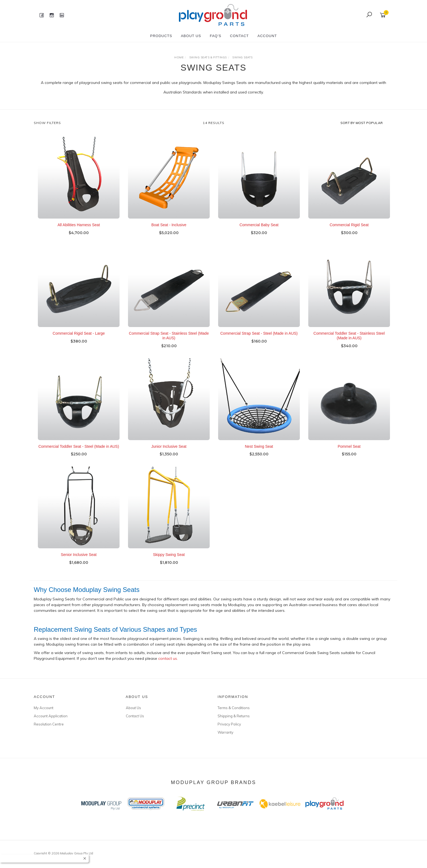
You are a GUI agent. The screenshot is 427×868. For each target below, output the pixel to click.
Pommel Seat (349, 453)
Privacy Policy (229, 724)
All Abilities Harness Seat (79, 225)
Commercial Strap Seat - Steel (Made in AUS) (259, 341)
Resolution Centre (49, 724)
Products (161, 36)
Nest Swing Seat (259, 453)
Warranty (225, 732)
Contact (240, 36)
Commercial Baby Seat (259, 225)
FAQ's (215, 36)
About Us (191, 36)
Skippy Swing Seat (169, 562)
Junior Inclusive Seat (169, 453)
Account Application (51, 716)
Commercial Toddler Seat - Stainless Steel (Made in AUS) (349, 343)
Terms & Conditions (234, 708)
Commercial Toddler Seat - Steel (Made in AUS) (79, 453)
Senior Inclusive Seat (79, 562)
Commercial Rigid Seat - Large (79, 341)
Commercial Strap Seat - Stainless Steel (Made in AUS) (169, 343)
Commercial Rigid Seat (349, 225)
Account (267, 36)
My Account (44, 708)
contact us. (168, 659)
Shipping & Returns (234, 716)
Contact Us (135, 716)
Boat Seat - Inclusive (169, 225)
